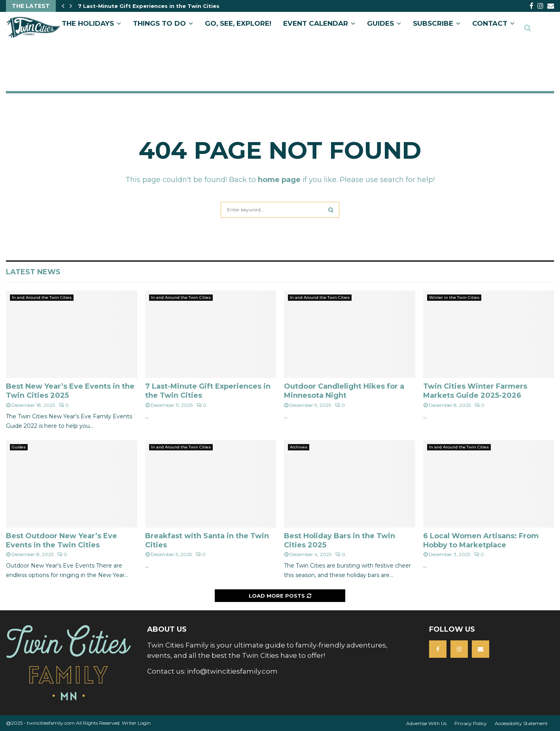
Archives (299, 447)
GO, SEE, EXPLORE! (238, 23)
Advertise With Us (426, 723)
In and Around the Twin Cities (42, 297)
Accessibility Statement (521, 723)
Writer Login (136, 723)
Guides (19, 447)
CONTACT (490, 23)
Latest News (33, 272)
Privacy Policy (471, 723)
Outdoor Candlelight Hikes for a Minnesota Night (344, 391)
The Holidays (88, 23)
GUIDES (380, 23)
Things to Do (159, 23)
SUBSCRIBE (433, 23)
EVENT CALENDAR (316, 23)
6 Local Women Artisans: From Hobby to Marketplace (481, 540)
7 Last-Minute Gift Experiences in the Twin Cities (149, 6)
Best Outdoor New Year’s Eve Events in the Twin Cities (61, 540)
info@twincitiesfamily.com (232, 671)
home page (279, 180)
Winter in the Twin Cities (454, 297)
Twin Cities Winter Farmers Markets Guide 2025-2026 (475, 391)
